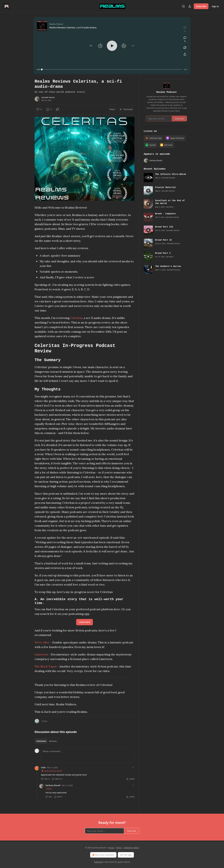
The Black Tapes (46, 666)
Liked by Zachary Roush (52, 771)
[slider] (112, 69)
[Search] (183, 6)
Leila (43, 767)
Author (49, 789)
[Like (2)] (39, 109)
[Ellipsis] (133, 767)
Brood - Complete (165, 214)
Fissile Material (165, 188)
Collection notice (131, 848)
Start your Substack (103, 855)
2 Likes (44, 721)
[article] (167, 178)
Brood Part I (163, 253)
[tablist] (47, 741)
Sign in (215, 6)
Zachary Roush (48, 97)
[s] (148, 178)
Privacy (111, 848)
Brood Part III (164, 227)
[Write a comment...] (88, 755)
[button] (91, 46)
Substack (98, 862)
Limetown (41, 654)
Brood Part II (163, 240)
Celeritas (76, 318)
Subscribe (201, 6)
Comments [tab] (41, 741)
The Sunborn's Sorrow (168, 266)
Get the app (126, 855)
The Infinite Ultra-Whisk (171, 174)
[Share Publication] (190, 6)
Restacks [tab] (53, 741)
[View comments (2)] (185, 39)
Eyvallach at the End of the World (170, 202)
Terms (119, 848)
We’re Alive (42, 642)
